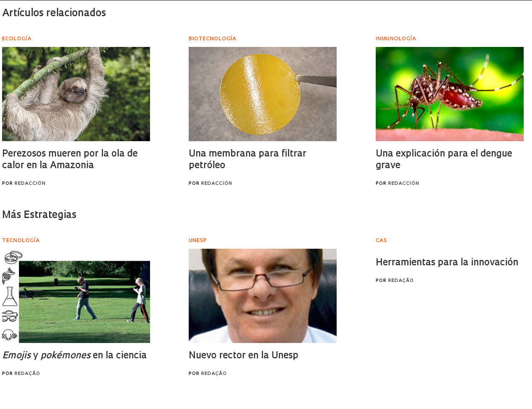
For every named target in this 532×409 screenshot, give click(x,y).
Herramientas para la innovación (447, 263)
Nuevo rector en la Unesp (244, 356)
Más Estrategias (39, 216)
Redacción (30, 184)
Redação (27, 374)
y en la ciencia (74, 356)
